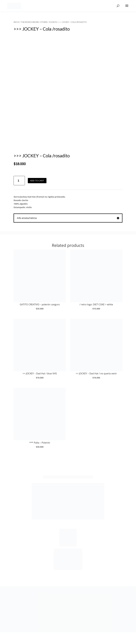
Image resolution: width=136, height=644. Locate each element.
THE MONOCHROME (30, 22)
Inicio (17, 22)
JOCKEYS (53, 22)
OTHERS (44, 22)
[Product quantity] (19, 181)
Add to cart (37, 181)
